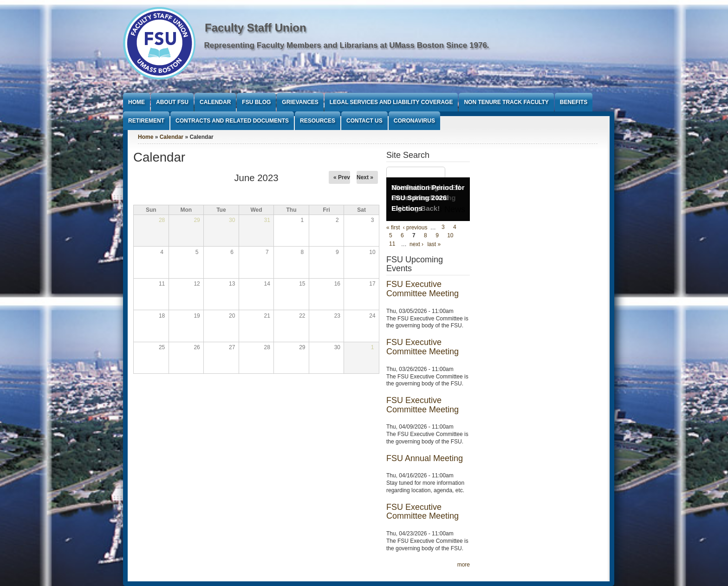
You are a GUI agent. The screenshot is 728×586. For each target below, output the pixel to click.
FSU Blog (256, 102)
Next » (365, 177)
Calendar (215, 102)
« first (393, 228)
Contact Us (364, 121)
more (464, 565)
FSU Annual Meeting (425, 458)
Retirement (146, 121)
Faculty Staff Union (256, 28)
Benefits (574, 102)
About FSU (172, 102)
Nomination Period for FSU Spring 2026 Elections (428, 198)
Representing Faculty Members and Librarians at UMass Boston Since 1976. (347, 45)
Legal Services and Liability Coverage (391, 102)
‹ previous (415, 228)
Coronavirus (414, 121)
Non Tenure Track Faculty (506, 102)
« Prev (342, 177)
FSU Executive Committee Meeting (422, 289)
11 (392, 244)
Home (136, 102)
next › (416, 244)
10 (450, 236)
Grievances (300, 102)
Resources (318, 121)
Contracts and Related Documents (232, 121)
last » (434, 244)
